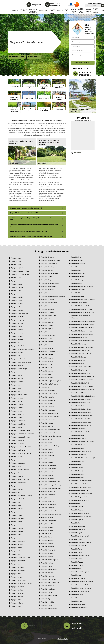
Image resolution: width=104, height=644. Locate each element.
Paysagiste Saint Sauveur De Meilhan (83, 442)
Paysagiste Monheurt (48, 475)
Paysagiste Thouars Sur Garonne (81, 542)
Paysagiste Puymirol (47, 605)
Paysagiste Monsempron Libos (50, 482)
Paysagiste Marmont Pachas (50, 413)
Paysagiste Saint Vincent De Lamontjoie (83, 458)
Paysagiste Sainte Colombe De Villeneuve (80, 317)
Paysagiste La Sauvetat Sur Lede (81, 487)
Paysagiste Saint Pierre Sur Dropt (81, 422)
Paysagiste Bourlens (17, 372)
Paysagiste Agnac (16, 265)
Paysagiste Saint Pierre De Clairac (81, 419)
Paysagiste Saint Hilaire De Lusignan (82, 347)
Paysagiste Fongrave (17, 577)
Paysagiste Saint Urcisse (79, 455)
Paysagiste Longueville (48, 390)
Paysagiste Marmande (48, 410)
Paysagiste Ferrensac (17, 567)
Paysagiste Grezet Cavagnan (50, 273)
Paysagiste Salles (76, 464)
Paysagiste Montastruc (48, 491)
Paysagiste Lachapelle (48, 312)
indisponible (37, 5)
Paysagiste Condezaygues (19, 483)
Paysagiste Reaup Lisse (78, 264)
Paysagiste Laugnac (47, 358)
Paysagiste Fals (15, 554)
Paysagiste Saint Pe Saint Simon (81, 409)
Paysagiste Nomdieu (47, 540)
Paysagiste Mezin (46, 443)
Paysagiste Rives (76, 270)
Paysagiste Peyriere (47, 563)
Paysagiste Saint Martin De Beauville (82, 377)
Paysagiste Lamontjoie (48, 335)
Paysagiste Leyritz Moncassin (50, 384)
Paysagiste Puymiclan (48, 602)
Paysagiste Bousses (17, 382)
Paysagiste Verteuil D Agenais (80, 572)
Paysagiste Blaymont (17, 352)
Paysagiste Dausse (17, 512)
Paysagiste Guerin (46, 277)
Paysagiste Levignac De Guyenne (51, 381)
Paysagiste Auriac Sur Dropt (19, 313)
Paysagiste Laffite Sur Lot (49, 316)
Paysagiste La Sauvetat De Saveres (82, 481)
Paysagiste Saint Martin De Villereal (82, 380)
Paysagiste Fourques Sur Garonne (21, 583)
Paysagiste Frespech (17, 596)
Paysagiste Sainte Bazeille (79, 303)
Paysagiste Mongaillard (48, 472)
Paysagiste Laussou (47, 361)
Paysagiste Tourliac (77, 552)
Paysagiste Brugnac (17, 391)
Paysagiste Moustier (47, 530)
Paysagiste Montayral (48, 501)
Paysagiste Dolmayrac (18, 518)
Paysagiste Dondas (17, 522)
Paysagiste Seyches (77, 520)
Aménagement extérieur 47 (43, 11)
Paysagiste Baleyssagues (18, 320)
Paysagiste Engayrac (17, 538)
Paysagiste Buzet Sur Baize (19, 395)
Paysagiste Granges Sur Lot (49, 264)
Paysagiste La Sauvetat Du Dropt (81, 484)
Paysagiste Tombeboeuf (78, 546)
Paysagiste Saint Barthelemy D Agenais (83, 299)
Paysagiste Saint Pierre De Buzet (81, 412)
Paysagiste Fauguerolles (18, 561)
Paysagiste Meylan (47, 439)
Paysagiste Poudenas (47, 586)
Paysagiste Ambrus (17, 281)
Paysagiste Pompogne (48, 576)
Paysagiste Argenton (17, 297)
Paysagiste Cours (16, 492)
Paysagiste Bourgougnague (19, 369)
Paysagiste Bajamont (17, 317)
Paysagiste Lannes (47, 338)
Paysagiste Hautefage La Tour (50, 283)
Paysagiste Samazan (77, 468)
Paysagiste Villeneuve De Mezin (81, 588)
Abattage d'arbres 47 (73, 11)
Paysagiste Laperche (47, 345)
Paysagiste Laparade (47, 342)
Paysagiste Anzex (16, 294)
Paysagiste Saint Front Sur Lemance (82, 334)
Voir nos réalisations (17, 57)
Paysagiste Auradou (17, 310)
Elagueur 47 (60, 11)
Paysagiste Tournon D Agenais (80, 556)
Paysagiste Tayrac (76, 533)
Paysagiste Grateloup (48, 267)
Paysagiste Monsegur (48, 478)
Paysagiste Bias (16, 343)
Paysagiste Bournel (17, 375)
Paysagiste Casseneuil (18, 414)
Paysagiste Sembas (77, 507)
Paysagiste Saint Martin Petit (80, 383)
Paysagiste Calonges (17, 404)
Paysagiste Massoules (48, 426)
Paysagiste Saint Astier (78, 290)
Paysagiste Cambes (17, 408)
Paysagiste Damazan (17, 509)
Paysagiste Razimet (77, 260)
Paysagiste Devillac (17, 515)
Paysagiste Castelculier (18, 421)
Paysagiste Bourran (17, 378)
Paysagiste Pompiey (47, 573)
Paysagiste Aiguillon (17, 268)
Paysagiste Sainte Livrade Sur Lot (81, 367)
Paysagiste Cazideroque (18, 463)
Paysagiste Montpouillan (49, 521)
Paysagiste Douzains (17, 528)
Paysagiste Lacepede (47, 309)
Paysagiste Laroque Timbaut (50, 351)
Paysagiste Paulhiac (47, 556)
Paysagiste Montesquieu (49, 504)
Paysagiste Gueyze (47, 280)
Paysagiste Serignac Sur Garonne (81, 516)
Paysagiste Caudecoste (18, 450)
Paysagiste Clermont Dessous (20, 470)
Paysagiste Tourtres (77, 559)
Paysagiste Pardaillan (47, 547)
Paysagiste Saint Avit (77, 296)
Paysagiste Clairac (16, 466)
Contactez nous (34, 57)
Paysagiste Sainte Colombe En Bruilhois (83, 321)
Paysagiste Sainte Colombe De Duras (82, 312)
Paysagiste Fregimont (17, 593)
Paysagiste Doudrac (17, 525)
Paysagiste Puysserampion (49, 609)
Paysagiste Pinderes (47, 566)
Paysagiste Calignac (17, 401)
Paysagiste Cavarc (16, 460)
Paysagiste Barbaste (17, 323)
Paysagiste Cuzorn (16, 505)
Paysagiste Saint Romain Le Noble (82, 432)
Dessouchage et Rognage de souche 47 (33, 11)
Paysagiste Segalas (77, 503)
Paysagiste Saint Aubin (78, 293)
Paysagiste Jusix (46, 293)
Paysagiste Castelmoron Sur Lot (21, 430)
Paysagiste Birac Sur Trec (18, 346)
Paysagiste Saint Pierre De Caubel (81, 416)
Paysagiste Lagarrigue (48, 322)
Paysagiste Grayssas (47, 270)
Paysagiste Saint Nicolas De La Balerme (83, 396)
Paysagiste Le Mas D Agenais (50, 417)
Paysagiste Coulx (16, 486)
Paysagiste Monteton (48, 508)
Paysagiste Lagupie (47, 329)
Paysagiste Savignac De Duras (80, 497)
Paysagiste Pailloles (47, 543)
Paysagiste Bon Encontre (18, 359)
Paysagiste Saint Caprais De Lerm (81, 306)
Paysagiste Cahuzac (17, 398)
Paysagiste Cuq (15, 502)
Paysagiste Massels (47, 423)
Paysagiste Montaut (47, 498)
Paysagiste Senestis (77, 510)
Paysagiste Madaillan (48, 404)
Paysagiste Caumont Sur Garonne (21, 453)
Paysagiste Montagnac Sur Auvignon (52, 485)
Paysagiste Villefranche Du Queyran (82, 582)
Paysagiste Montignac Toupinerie (51, 514)
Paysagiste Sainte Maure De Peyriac (82, 386)
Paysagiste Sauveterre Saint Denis (82, 494)
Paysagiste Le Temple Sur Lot (80, 536)
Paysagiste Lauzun (47, 364)
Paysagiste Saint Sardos (78, 438)
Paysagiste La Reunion (78, 267)
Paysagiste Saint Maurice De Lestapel (83, 390)
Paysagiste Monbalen (48, 456)
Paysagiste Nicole (46, 537)
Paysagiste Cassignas (17, 417)
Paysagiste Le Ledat (47, 377)
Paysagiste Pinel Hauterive (49, 569)
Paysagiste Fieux (16, 574)
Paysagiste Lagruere (47, 325)
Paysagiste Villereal (77, 595)
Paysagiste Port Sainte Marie (50, 583)
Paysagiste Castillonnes (18, 440)
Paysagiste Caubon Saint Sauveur (21, 447)
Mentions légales (63, 639)
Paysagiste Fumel (16, 600)
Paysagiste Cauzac (16, 457)
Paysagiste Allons (16, 278)
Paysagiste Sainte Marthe (79, 370)
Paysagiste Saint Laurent (79, 357)
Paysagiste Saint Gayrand (79, 337)
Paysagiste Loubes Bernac (49, 394)
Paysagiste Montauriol (48, 495)
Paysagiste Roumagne (78, 280)
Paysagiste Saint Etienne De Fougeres (83, 324)
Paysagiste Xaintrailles (78, 604)
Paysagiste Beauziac (17, 339)
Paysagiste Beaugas (17, 330)
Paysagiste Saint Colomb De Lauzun (82, 309)
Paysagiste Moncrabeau (48, 465)
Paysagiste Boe (15, 356)
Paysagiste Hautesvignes (49, 286)
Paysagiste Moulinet (47, 527)
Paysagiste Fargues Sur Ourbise (20, 557)
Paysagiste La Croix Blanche (19, 499)
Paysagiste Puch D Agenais (49, 596)
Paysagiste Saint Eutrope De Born (81, 331)
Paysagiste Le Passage (48, 553)
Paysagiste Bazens (16, 326)
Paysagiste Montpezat (48, 517)
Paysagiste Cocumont (17, 476)
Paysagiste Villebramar (78, 578)
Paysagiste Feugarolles (18, 570)
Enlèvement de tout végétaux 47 (23, 11)
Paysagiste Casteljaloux (18, 424)
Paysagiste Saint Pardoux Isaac (81, 403)
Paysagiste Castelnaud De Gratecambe (23, 434)
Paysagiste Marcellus (47, 407)
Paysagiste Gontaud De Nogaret (51, 260)
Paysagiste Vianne (77, 575)
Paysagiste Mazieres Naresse (50, 433)
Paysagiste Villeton (77, 598)
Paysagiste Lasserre (47, 355)
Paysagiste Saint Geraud (79, 344)
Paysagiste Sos (76, 523)
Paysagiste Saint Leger (78, 360)
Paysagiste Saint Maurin (79, 393)
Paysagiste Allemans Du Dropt (20, 271)
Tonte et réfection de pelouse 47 (81, 11)
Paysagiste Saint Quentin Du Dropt (82, 425)
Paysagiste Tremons (77, 562)
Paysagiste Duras (16, 535)
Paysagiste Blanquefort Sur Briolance (22, 349)
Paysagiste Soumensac (78, 526)
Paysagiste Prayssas (47, 592)
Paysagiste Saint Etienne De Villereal (82, 328)
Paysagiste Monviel (47, 524)
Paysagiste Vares (76, 569)
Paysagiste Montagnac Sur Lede (51, 488)
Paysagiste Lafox (46, 319)
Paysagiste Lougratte (47, 397)
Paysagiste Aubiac (16, 307)
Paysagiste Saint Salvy (78, 435)
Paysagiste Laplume (47, 348)
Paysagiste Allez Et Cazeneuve (20, 274)
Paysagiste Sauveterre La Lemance (82, 490)
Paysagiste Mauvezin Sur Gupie (51, 430)
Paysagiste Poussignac (48, 589)
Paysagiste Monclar (47, 462)
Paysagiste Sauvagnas (78, 477)
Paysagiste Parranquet (48, 550)
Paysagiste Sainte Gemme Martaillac (82, 341)
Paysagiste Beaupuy (17, 333)
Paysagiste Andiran (17, 284)
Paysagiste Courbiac (17, 489)
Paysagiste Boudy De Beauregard (21, 362)
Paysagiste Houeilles (47, 290)
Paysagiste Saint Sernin (78, 445)
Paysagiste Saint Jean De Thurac (81, 354)
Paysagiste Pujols (46, 599)
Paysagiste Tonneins (77, 549)
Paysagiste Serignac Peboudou (81, 513)
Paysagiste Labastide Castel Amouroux (53, 296)
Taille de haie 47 (66, 11)
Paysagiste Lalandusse (48, 332)
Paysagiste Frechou (17, 590)
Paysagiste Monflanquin (48, 469)
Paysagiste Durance (17, 531)
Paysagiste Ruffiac (77, 283)
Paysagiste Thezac (77, 539)
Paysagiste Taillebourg (78, 529)
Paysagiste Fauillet (17, 564)
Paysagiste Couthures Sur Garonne (22, 496)
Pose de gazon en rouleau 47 (96, 11)
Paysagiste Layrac (46, 374)
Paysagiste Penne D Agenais (50, 560)
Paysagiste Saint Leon (78, 363)
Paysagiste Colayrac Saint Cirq (20, 479)
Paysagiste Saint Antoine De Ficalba (82, 286)
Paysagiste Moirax (47, 449)
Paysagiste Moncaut (47, 459)
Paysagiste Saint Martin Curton (81, 373)
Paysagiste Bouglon (17, 365)
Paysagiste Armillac (17, 300)
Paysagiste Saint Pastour (79, 406)
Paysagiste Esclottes (17, 544)
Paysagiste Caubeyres (18, 444)
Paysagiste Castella (17, 427)
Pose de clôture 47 (89, 11)
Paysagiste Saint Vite (77, 461)
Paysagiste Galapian (17, 603)
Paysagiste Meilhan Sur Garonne (51, 436)
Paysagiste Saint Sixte (78, 448)
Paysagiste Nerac (46, 534)
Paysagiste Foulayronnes (18, 580)
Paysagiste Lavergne (47, 371)
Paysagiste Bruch (16, 388)
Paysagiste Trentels (77, 565)
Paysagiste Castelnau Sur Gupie (21, 437)
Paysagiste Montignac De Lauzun (51, 511)
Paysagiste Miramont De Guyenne (52, 446)
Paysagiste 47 (15, 11)
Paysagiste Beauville (17, 336)
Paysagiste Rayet (76, 257)
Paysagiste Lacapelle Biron (49, 303)
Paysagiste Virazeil (77, 601)
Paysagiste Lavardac (47, 368)
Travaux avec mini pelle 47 (52, 11)
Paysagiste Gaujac (16, 606)
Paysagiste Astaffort (17, 304)
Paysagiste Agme (16, 261)
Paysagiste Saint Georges (79, 608)
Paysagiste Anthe (16, 291)
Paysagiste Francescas (18, 587)
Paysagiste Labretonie (48, 299)
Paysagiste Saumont (77, 474)
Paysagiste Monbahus (48, 452)
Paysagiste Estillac (16, 551)
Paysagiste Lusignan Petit (49, 400)
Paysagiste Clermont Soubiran (20, 473)
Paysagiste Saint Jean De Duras (81, 350)
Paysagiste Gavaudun (48, 257)
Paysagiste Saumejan (78, 471)
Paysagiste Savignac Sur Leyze (80, 500)
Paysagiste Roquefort (78, 277)
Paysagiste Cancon (17, 411)
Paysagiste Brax (16, 385)
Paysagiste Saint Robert (78, 429)
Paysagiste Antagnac (17, 287)
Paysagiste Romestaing (78, 273)
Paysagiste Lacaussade (48, 306)
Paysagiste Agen (16, 258)
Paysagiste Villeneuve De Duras (81, 585)
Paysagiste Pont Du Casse (49, 579)
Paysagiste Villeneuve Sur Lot (80, 591)
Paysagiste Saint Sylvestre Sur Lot (81, 451)
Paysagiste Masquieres (48, 420)
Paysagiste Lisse (46, 387)
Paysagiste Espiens (17, 548)
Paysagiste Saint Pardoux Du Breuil (82, 399)
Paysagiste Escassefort (18, 541)
